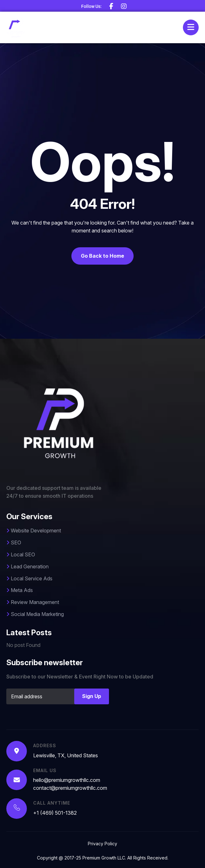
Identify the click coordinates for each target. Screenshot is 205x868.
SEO (14, 542)
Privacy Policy (102, 844)
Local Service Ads (29, 578)
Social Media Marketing (35, 614)
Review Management (33, 602)
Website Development (34, 531)
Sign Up (92, 696)
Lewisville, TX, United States (66, 755)
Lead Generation (27, 566)
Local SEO (21, 554)
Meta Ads (20, 590)
